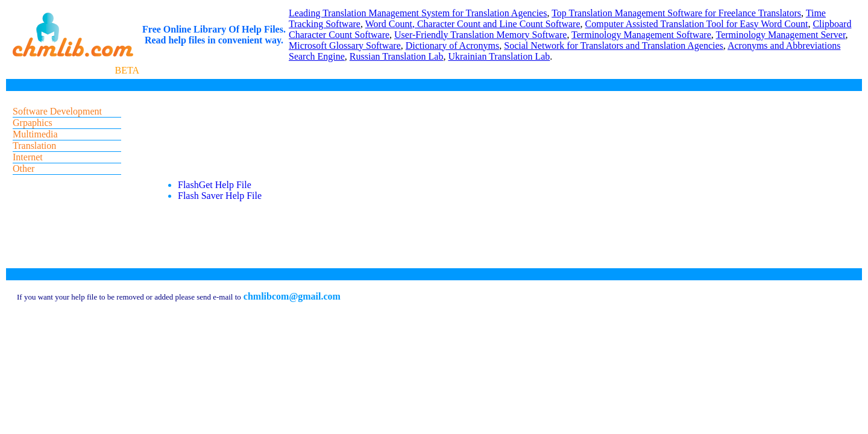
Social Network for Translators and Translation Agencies (614, 46)
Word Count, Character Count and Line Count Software (473, 24)
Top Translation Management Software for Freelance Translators (676, 13)
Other (24, 168)
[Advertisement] (373, 132)
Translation (34, 146)
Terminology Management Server (781, 35)
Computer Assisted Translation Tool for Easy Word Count (697, 24)
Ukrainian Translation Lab (499, 56)
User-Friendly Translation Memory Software (480, 35)
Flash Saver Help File (220, 196)
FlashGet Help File (215, 185)
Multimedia (35, 134)
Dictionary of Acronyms (453, 46)
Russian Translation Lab (397, 56)
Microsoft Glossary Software (345, 46)
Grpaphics (33, 123)
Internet (28, 157)
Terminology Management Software (641, 35)
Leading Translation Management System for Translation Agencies (418, 13)
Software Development (57, 111)
